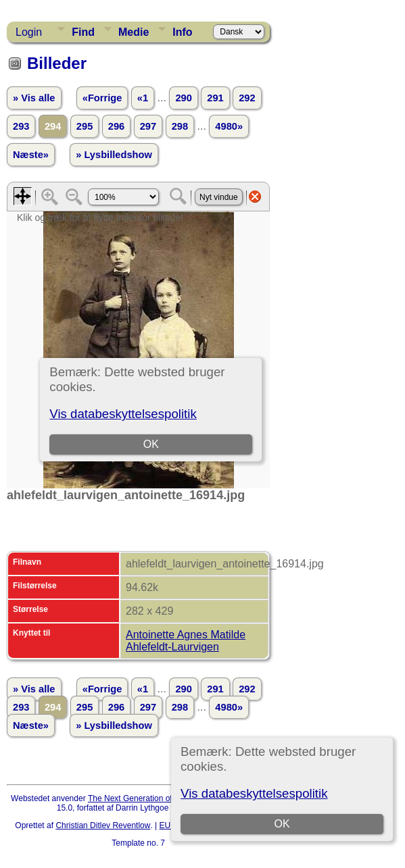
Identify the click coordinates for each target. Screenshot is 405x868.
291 (215, 98)
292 (247, 98)
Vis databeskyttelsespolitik (254, 793)
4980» (229, 126)
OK (282, 824)
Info (182, 32)
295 (85, 126)
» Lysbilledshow (114, 155)
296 (116, 126)
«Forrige (102, 98)
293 (21, 126)
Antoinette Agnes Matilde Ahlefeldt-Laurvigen (186, 641)
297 (148, 126)
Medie (134, 32)
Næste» (31, 155)
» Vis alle (34, 98)
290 (183, 98)
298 (180, 126)
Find (83, 32)
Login (29, 32)
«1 (143, 98)
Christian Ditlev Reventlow (103, 825)
